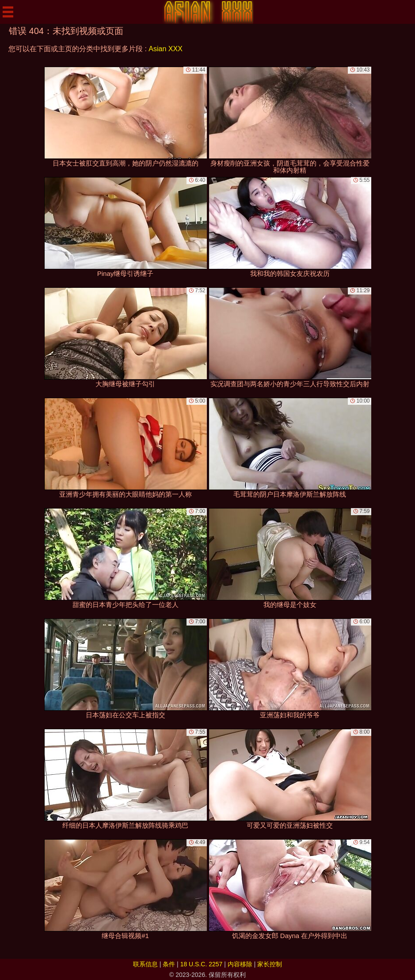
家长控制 (270, 964)
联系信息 (145, 964)
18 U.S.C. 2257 (202, 964)
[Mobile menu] (8, 12)
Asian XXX (165, 49)
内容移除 (240, 964)
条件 (169, 964)
